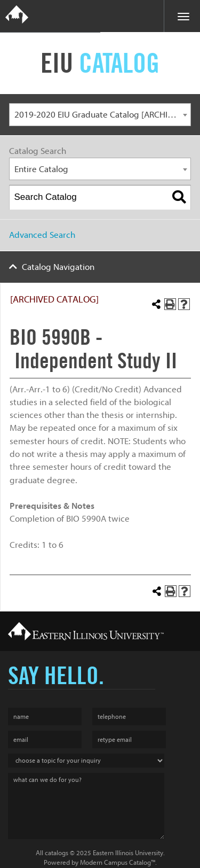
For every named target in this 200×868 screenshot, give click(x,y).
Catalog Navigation (58, 267)
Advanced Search (42, 235)
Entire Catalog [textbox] (41, 169)
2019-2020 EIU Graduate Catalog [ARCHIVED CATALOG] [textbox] (103, 115)
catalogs (57, 853)
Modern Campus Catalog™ (118, 862)
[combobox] (100, 115)
